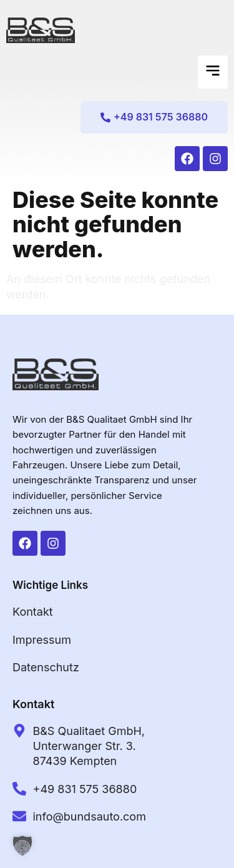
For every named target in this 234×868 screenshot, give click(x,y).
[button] (213, 72)
